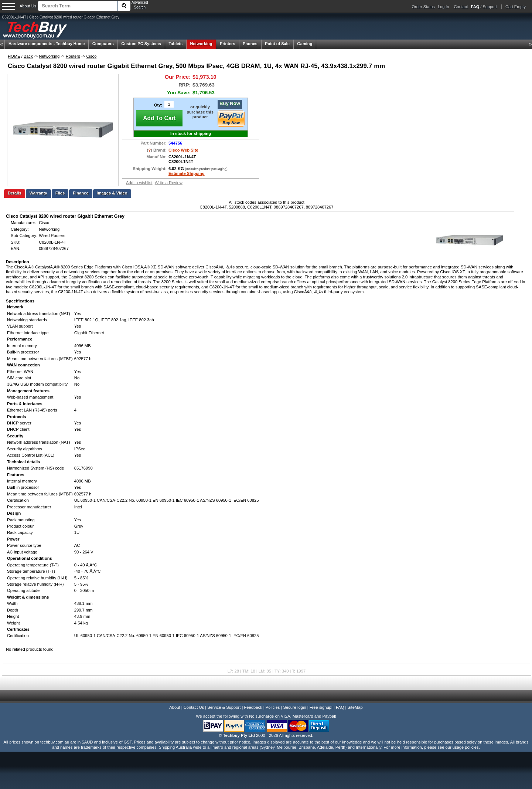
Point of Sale (277, 44)
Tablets (175, 44)
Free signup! (321, 707)
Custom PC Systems (141, 44)
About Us (28, 6)
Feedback (253, 707)
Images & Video (112, 193)
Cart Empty (516, 7)
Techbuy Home (47, 44)
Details (15, 193)
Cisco (91, 56)
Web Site (190, 150)
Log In (444, 7)
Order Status (423, 7)
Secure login (294, 707)
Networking (201, 44)
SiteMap (355, 707)
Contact (461, 7)
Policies (273, 707)
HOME (14, 56)
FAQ (340, 707)
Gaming (305, 44)
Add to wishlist (139, 183)
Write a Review (169, 183)
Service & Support (224, 707)
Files (60, 193)
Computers (103, 44)
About (175, 707)
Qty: (158, 105)
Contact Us (194, 707)
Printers (228, 44)
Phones (250, 44)
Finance (81, 193)
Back (28, 56)
